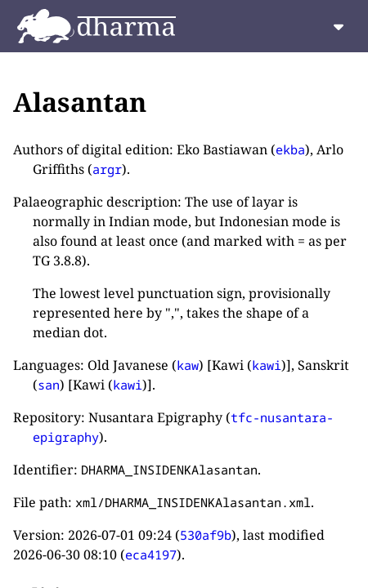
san (49, 385)
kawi (267, 365)
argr (107, 169)
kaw (188, 365)
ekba (290, 149)
